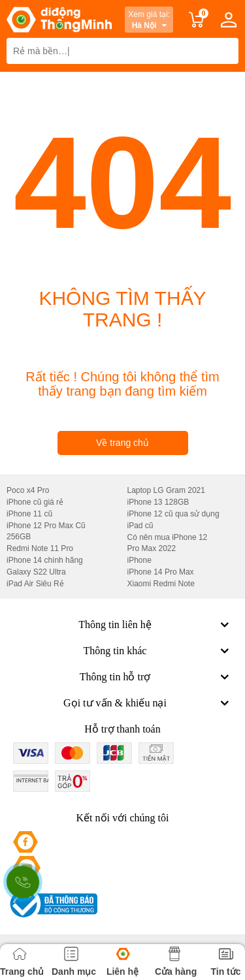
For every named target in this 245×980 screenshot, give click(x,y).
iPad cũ (140, 526)
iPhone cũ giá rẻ (35, 502)
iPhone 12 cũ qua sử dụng (173, 514)
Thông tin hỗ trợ (156, 677)
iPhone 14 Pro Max (161, 572)
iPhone (139, 560)
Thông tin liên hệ (155, 625)
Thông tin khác (158, 651)
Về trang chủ (122, 443)
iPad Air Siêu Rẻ (35, 584)
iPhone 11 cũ (29, 514)
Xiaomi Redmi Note (161, 584)
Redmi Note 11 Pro (40, 548)
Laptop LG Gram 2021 (166, 490)
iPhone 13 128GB (158, 502)
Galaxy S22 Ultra (36, 572)
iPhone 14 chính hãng (45, 560)
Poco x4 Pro (28, 490)
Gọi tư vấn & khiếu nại (148, 703)
